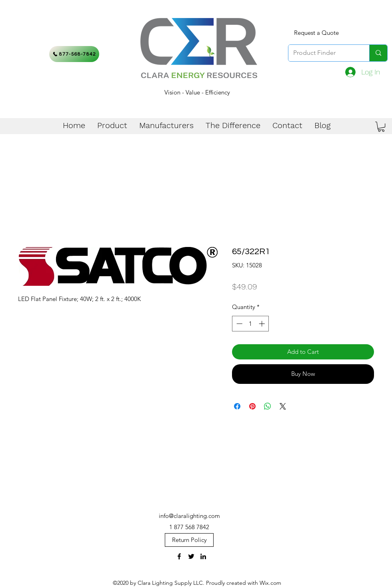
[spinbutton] (251, 324)
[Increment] (263, 324)
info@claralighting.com (189, 516)
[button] (381, 127)
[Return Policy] (189, 540)
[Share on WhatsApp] (268, 406)
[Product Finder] (323, 53)
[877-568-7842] (74, 54)
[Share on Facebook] (237, 406)
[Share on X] (283, 406)
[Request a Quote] (316, 33)
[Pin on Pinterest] (252, 406)
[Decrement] (239, 324)
